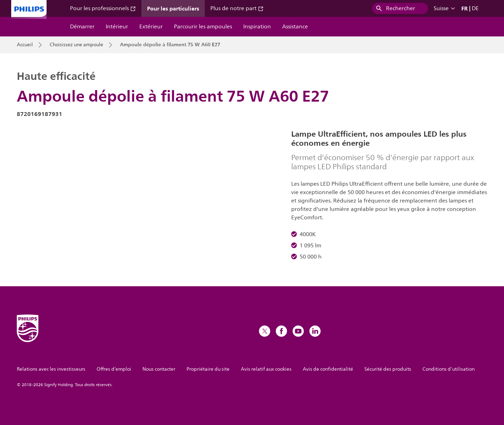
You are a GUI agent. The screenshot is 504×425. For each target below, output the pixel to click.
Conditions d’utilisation (449, 369)
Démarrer (82, 27)
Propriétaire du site (208, 369)
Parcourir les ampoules (203, 27)
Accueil (25, 45)
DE (475, 8)
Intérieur (117, 27)
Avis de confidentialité (328, 369)
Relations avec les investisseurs (51, 369)
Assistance (295, 27)
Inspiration (257, 27)
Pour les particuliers (173, 8)
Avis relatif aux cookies (266, 369)
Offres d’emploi (114, 369)
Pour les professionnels (103, 8)
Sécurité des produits (388, 369)
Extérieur (151, 27)
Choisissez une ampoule (76, 45)
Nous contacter (159, 369)
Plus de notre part (237, 8)
